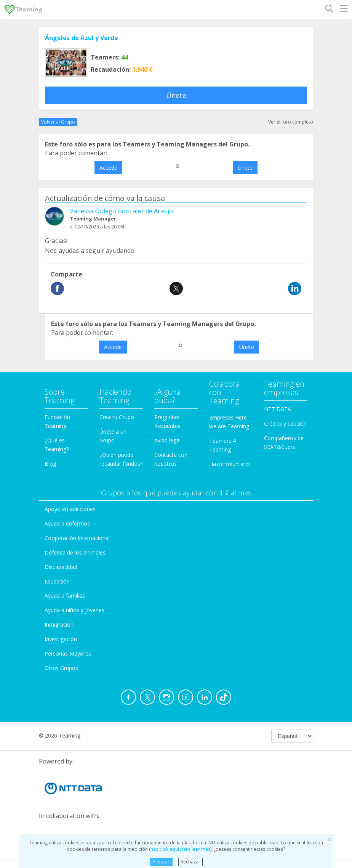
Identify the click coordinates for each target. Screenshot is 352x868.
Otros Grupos (61, 668)
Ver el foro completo (291, 122)
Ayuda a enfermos (67, 523)
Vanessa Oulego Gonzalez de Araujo (121, 211)
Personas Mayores (68, 653)
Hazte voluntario (230, 464)
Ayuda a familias (65, 596)
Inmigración (59, 624)
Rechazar (190, 862)
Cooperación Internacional (77, 538)
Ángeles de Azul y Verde (82, 38)
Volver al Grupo (58, 122)
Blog (50, 464)
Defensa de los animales (75, 552)
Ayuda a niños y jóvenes (74, 610)
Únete (176, 95)
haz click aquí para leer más (180, 849)
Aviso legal (167, 440)
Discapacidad (61, 567)
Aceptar (161, 862)
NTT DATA (278, 409)
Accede (108, 168)
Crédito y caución (285, 424)
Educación (57, 581)
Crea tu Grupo (117, 417)
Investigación (61, 639)
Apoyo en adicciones (70, 509)
